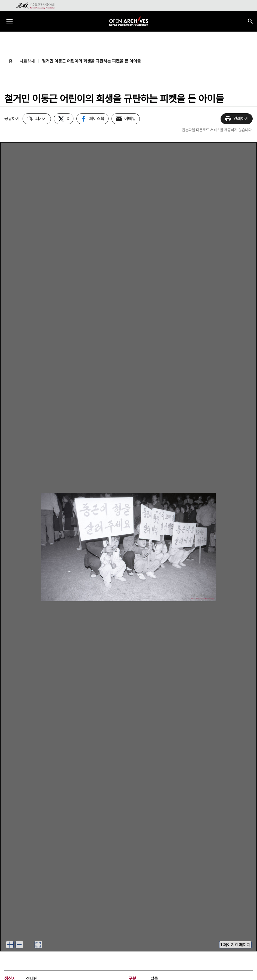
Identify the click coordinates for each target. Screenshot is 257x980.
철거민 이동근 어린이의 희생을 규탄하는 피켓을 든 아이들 (91, 61)
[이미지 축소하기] (19, 945)
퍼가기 (37, 119)
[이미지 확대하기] (10, 945)
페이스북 (92, 119)
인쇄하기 (237, 119)
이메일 (126, 119)
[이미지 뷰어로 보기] (38, 945)
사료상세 (27, 61)
